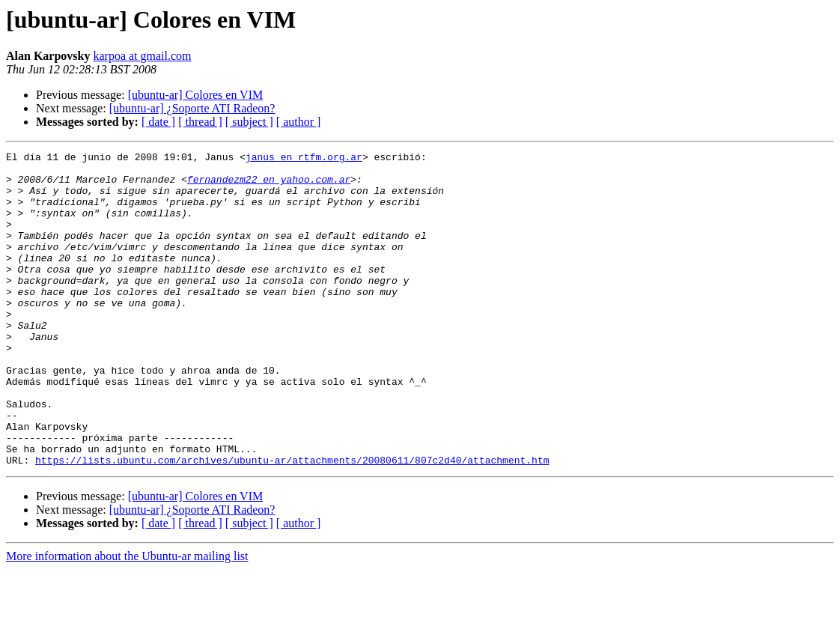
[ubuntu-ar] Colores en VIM (196, 95)
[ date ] (158, 122)
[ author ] (299, 122)
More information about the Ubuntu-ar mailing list (127, 619)
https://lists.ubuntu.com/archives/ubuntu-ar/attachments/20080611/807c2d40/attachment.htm (292, 523)
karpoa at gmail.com (142, 56)
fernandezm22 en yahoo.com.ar (269, 186)
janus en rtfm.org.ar (304, 159)
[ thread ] (200, 122)
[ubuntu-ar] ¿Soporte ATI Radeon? (192, 108)
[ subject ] (249, 122)
